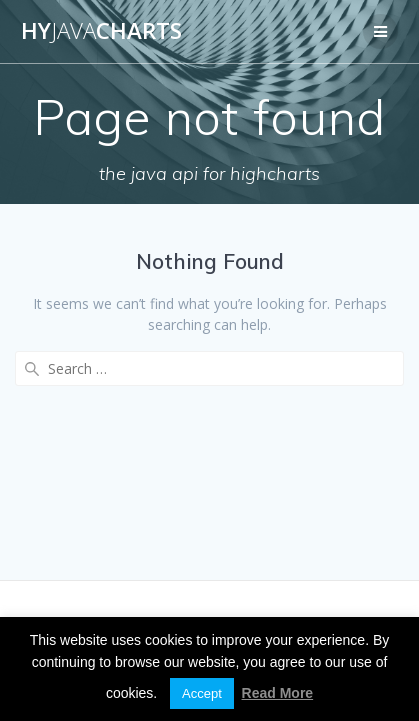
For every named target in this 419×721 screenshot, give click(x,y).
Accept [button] (202, 693)
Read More (278, 693)
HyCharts (101, 31)
